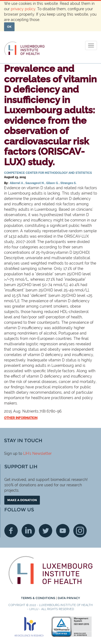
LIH (26, 453)
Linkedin (28, 531)
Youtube (63, 531)
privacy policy (23, 9)
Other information (21, 418)
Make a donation (22, 500)
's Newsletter (40, 453)
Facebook (11, 531)
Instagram (80, 531)
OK (9, 27)
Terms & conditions (39, 598)
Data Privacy (69, 598)
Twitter (46, 531)
